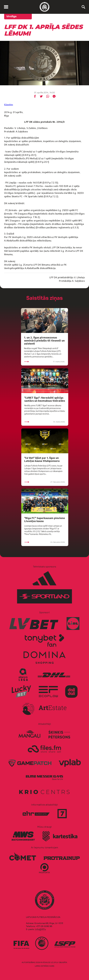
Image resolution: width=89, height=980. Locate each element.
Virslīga (11, 16)
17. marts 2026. (44, 362)
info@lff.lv (40, 929)
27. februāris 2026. (45, 482)
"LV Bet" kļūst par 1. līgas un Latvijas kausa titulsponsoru (42, 459)
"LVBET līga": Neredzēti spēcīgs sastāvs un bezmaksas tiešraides (45, 399)
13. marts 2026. (45, 422)
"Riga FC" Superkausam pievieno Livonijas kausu (45, 519)
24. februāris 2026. (45, 542)
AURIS (52, 966)
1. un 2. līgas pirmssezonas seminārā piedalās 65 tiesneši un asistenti (44, 340)
